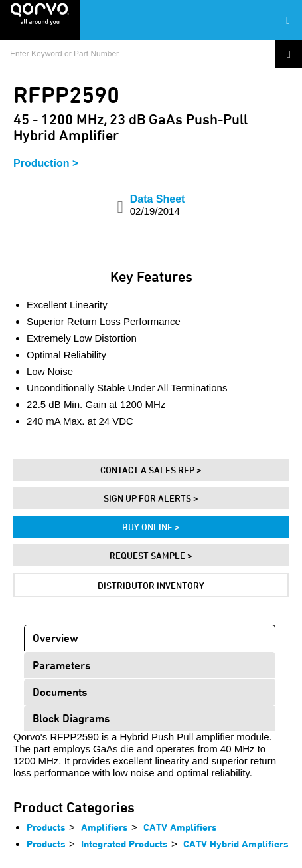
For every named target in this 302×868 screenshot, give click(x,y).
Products (46, 827)
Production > (46, 163)
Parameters (61, 665)
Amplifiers (105, 827)
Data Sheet (158, 205)
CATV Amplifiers (180, 827)
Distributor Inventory (151, 585)
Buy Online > (151, 527)
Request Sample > (151, 555)
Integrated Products (124, 844)
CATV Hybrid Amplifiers (236, 844)
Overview (55, 638)
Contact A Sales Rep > (151, 470)
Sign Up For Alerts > (151, 498)
